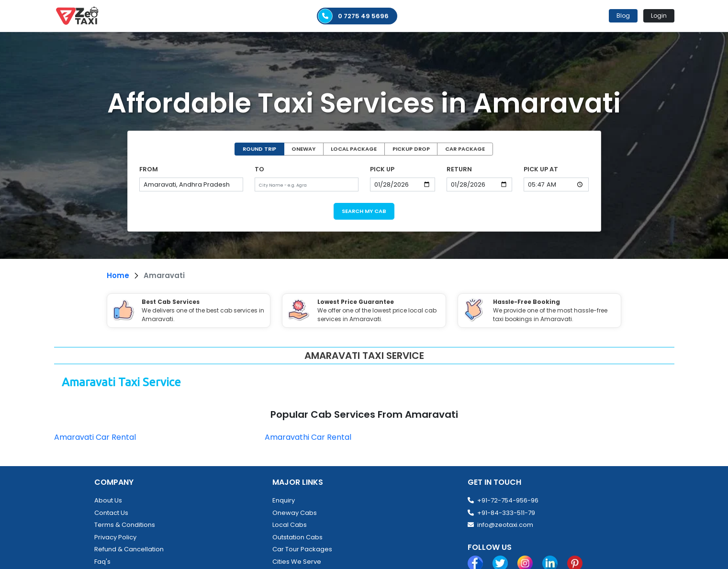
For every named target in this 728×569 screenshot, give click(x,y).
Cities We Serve (297, 562)
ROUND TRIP (259, 149)
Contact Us (111, 513)
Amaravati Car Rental (95, 437)
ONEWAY (303, 149)
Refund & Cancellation (129, 549)
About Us (108, 500)
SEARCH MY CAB (364, 211)
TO (259, 169)
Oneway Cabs (295, 513)
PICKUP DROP (411, 149)
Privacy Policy (115, 537)
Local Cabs (290, 525)
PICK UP (382, 169)
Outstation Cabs (297, 537)
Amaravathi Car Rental (308, 437)
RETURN (459, 169)
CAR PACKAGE (465, 149)
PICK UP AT (541, 169)
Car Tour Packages (302, 549)
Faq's (102, 562)
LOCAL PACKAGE (354, 149)
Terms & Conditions (125, 525)
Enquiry (284, 500)
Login (659, 16)
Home (118, 275)
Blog (623, 16)
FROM (149, 169)
